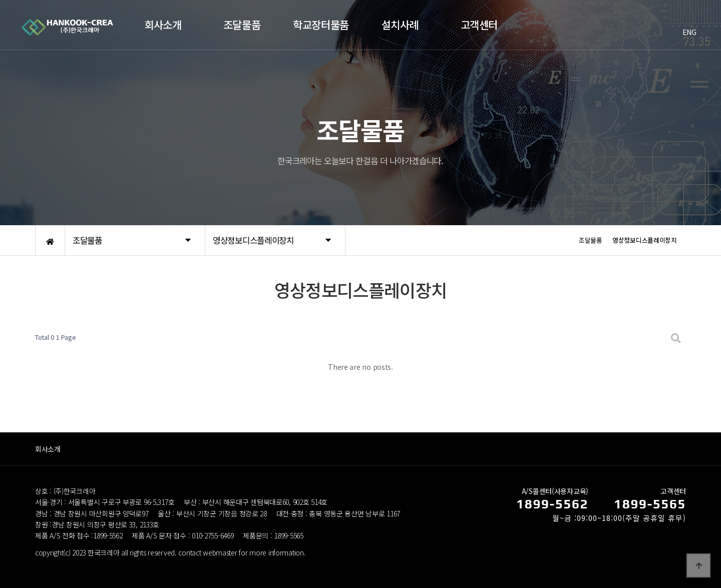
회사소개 (48, 449)
